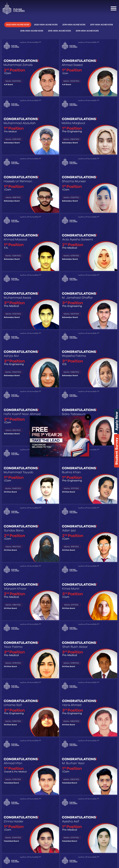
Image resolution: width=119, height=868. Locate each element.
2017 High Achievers (102, 25)
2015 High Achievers (59, 31)
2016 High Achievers (32, 31)
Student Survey (117, 451)
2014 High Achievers (87, 31)
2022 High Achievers (18, 25)
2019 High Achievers (74, 25)
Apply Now (117, 421)
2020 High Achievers (46, 25)
